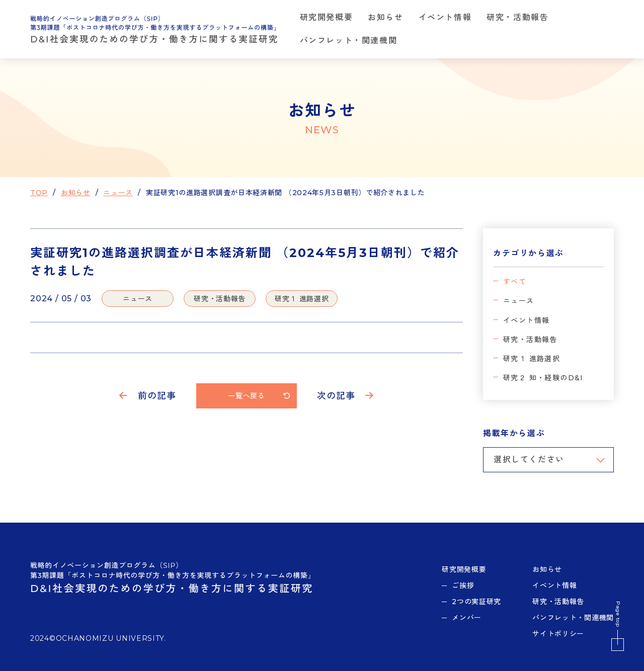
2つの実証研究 (476, 602)
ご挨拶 (463, 585)
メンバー (467, 618)
